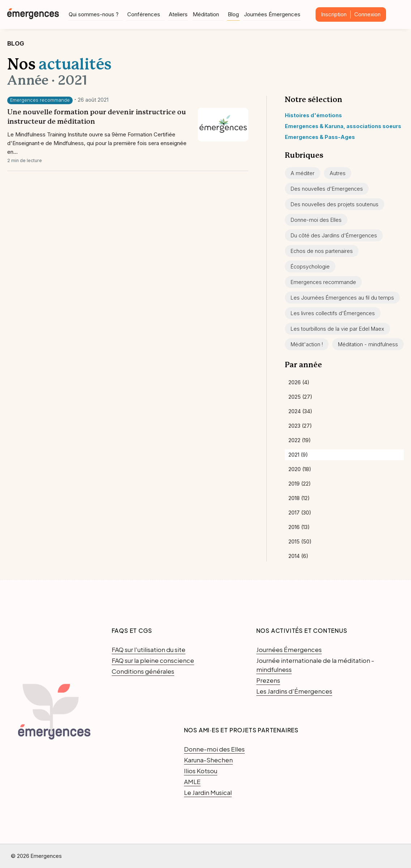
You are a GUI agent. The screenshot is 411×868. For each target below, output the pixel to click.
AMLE (192, 782)
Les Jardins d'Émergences (294, 691)
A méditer (303, 173)
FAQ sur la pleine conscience (153, 660)
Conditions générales (143, 671)
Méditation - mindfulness (368, 344)
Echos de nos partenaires (322, 251)
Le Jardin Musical (208, 792)
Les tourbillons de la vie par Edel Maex (337, 329)
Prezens (268, 680)
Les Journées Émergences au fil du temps (342, 298)
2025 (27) (300, 397)
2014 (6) (298, 556)
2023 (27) (300, 426)
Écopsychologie (310, 266)
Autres (338, 173)
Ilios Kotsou (201, 771)
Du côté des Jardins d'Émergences (334, 235)
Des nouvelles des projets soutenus (335, 204)
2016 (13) (299, 527)
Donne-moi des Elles (316, 220)
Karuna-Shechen (208, 760)
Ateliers (178, 14)
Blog (233, 14)
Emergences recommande (40, 100)
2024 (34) (300, 411)
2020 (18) (300, 469)
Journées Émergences (272, 14)
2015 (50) (300, 541)
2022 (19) (300, 440)
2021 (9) (298, 455)
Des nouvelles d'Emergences (327, 189)
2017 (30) (300, 513)
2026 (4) (299, 382)
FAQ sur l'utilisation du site (149, 649)
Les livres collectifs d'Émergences (333, 313)
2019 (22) (300, 484)
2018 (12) (299, 498)
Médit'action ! (307, 344)
